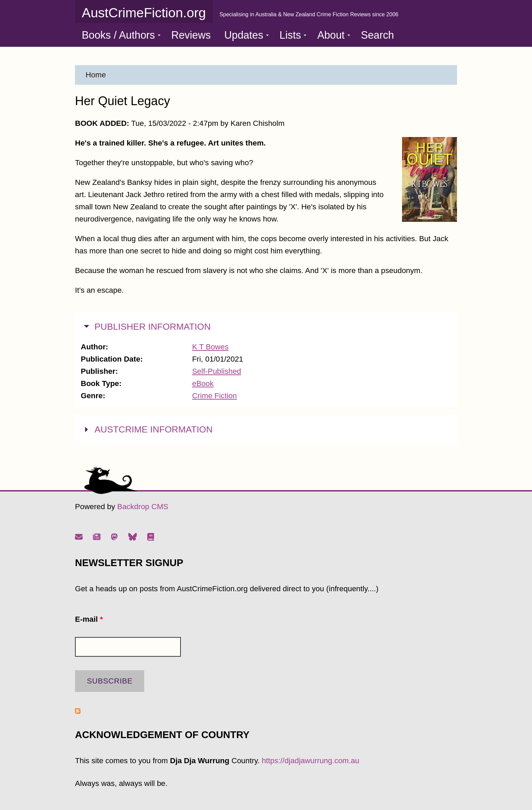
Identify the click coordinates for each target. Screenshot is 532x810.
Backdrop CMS (143, 507)
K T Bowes (210, 347)
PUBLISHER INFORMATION (153, 326)
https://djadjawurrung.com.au (310, 761)
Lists (293, 35)
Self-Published (216, 371)
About (334, 35)
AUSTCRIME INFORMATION (154, 428)
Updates (246, 35)
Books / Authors (121, 35)
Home (96, 75)
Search (378, 35)
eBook (203, 383)
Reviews (191, 35)
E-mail (89, 619)
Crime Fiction (214, 396)
